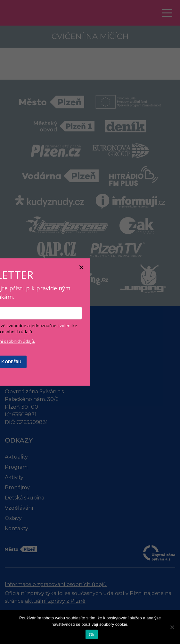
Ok (91, 635)
